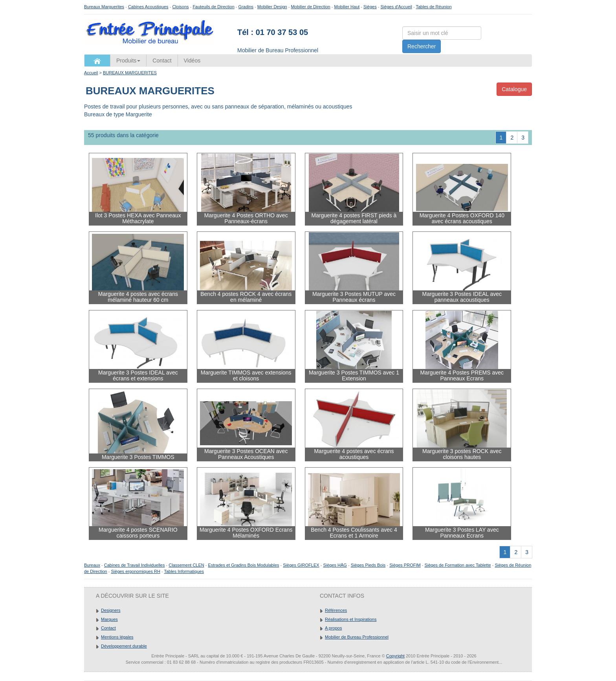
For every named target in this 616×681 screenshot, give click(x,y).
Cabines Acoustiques (148, 7)
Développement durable (124, 646)
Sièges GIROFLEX (301, 565)
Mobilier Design (272, 7)
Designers (111, 610)
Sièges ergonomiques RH (135, 571)
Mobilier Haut (347, 7)
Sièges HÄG (335, 565)
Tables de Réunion (434, 7)
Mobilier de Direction (310, 7)
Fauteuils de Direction (213, 7)
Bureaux (92, 565)
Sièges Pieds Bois (368, 565)
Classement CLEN (186, 565)
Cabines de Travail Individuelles (135, 565)
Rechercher (422, 46)
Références (336, 610)
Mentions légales (117, 637)
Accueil (91, 73)
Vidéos (192, 61)
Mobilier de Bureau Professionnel (357, 637)
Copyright (395, 656)
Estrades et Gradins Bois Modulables (244, 565)
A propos (333, 628)
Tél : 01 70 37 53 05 (273, 32)
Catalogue (514, 89)
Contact (162, 61)
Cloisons (180, 7)
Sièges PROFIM (405, 565)
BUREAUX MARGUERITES (130, 73)
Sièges (370, 7)
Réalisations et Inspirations (351, 619)
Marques (109, 619)
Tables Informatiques (184, 571)
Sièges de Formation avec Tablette (457, 565)
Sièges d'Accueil (396, 7)
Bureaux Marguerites (104, 7)
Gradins (246, 7)
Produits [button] (128, 61)
